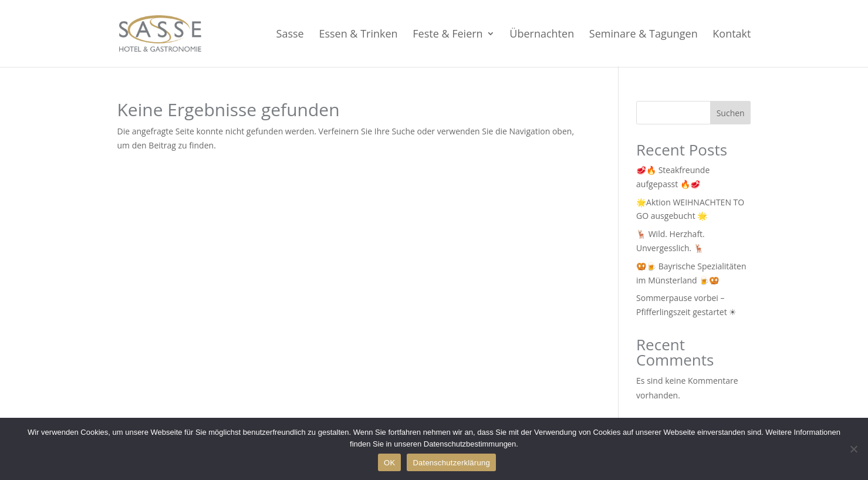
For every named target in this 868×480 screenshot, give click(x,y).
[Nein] (853, 449)
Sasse (290, 35)
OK (389, 463)
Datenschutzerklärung (451, 463)
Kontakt (732, 35)
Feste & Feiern (447, 35)
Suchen (731, 113)
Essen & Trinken (358, 35)
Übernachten (542, 35)
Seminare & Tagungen (644, 35)
